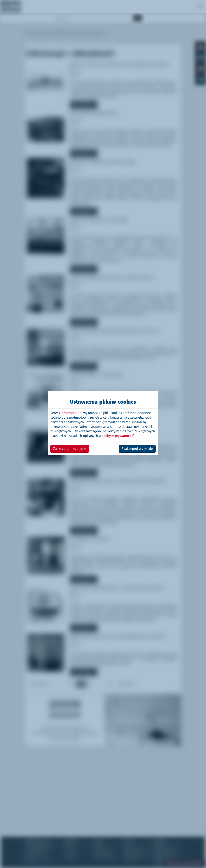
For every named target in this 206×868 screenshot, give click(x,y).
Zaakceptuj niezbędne (70, 449)
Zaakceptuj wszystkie (137, 449)
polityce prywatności (118, 436)
